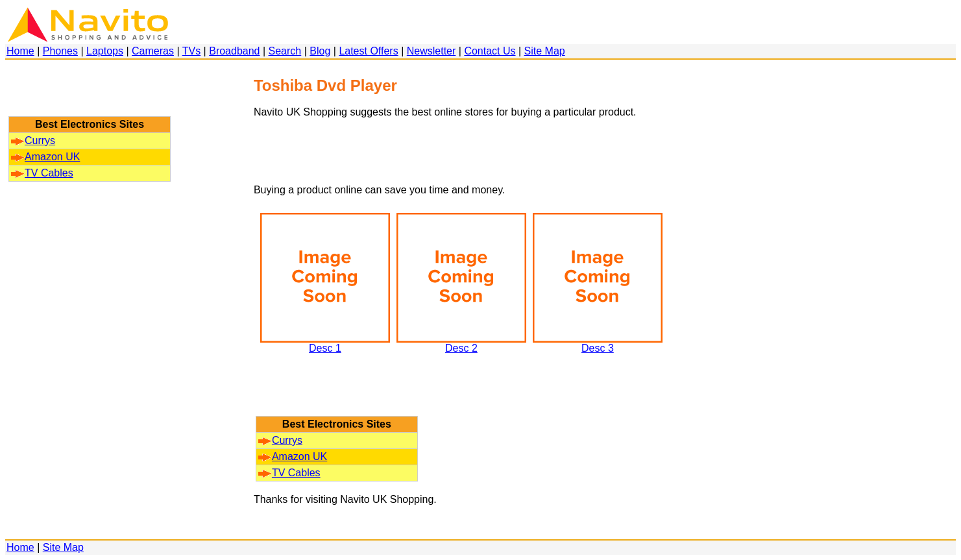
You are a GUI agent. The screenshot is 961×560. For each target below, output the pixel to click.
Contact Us (490, 51)
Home (20, 51)
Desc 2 (461, 344)
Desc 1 (325, 344)
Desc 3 (598, 344)
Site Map (545, 51)
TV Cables (42, 173)
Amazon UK (45, 157)
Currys (33, 140)
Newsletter (432, 51)
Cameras (153, 51)
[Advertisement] (90, 94)
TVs (191, 51)
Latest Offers (368, 51)
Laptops (105, 51)
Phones (60, 51)
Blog (320, 51)
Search (285, 51)
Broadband (234, 51)
